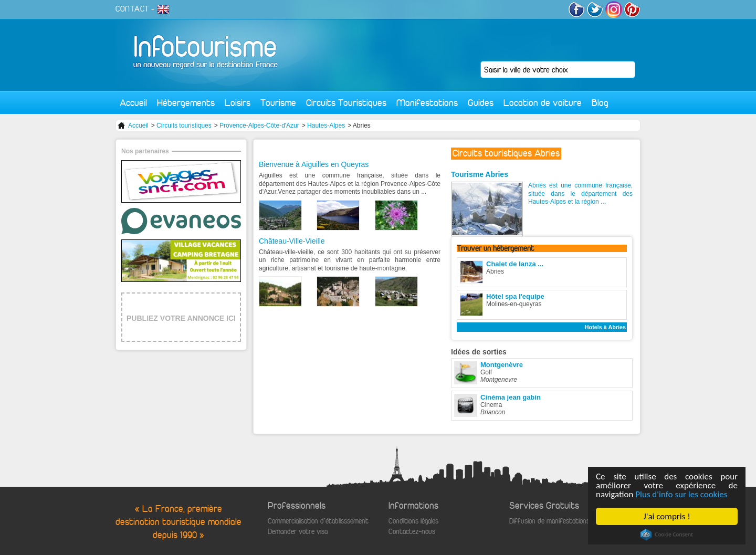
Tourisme (278, 103)
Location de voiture (543, 103)
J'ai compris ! (666, 516)
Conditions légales (413, 521)
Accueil (133, 103)
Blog (600, 103)
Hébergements (186, 103)
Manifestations (427, 103)
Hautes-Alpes (326, 125)
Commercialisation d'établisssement (318, 521)
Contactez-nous (412, 532)
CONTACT (132, 9)
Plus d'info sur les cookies (681, 494)
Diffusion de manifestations (549, 521)
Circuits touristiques (184, 125)
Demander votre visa (298, 532)
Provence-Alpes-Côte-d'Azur (259, 125)
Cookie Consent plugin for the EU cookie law (667, 535)
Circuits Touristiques (346, 103)
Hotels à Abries (605, 327)
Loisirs (238, 103)
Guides (481, 103)
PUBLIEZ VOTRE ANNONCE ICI (181, 318)
